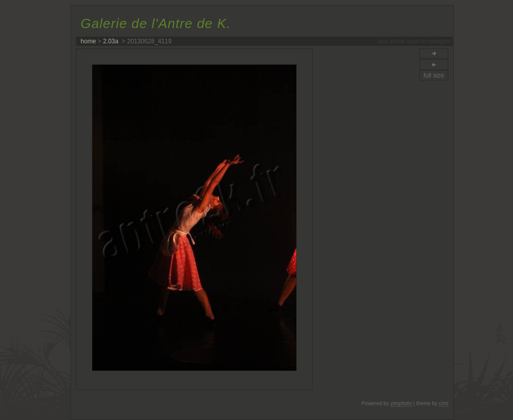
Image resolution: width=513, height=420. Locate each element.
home (88, 41)
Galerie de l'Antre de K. (156, 23)
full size (433, 75)
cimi (444, 403)
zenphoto (401, 403)
